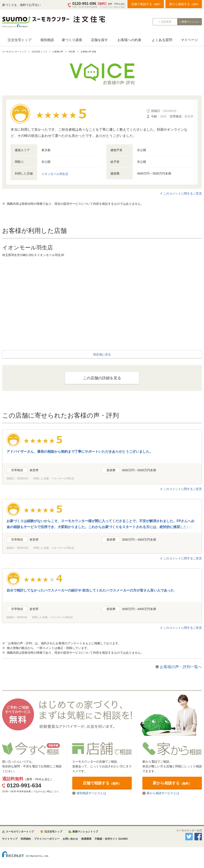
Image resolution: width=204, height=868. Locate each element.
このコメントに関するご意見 (183, 193)
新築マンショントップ (85, 832)
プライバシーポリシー (47, 839)
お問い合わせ (70, 839)
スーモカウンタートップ (20, 832)
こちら (122, 7)
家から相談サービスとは (163, 793)
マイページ (189, 40)
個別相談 (47, 40)
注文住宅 (166, 22)
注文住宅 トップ (39, 52)
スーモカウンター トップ (14, 52)
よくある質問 (162, 40)
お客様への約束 (129, 40)
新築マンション (191, 22)
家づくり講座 (72, 40)
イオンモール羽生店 (55, 174)
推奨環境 (86, 839)
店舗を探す (99, 40)
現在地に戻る (102, 354)
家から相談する (185, 4)
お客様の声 (58, 52)
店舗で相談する (147, 4)
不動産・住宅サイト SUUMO (111, 839)
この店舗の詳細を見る (102, 378)
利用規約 (26, 839)
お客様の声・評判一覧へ (181, 667)
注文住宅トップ (20, 40)
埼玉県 (72, 52)
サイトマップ (10, 839)
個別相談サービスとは (91, 793)
